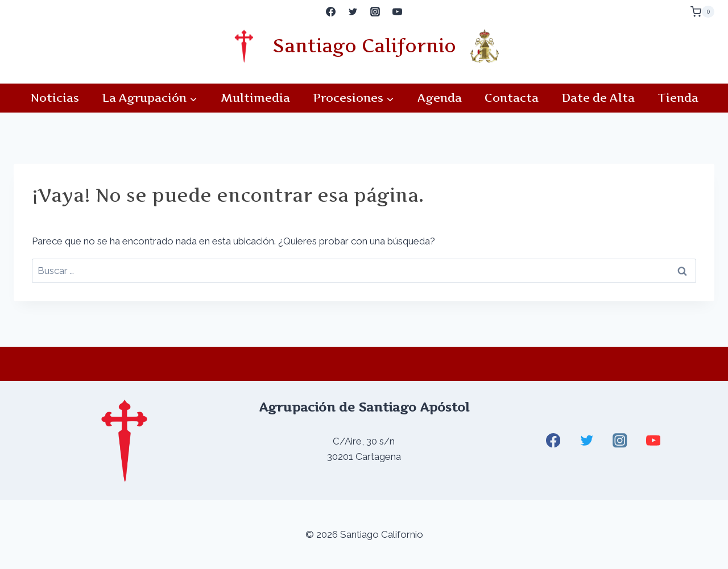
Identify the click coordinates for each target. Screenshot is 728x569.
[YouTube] (398, 12)
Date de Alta (598, 98)
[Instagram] (375, 12)
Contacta (512, 98)
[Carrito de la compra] (702, 12)
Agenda (440, 98)
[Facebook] (330, 12)
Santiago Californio (364, 46)
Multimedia (255, 98)
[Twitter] (353, 12)
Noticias (55, 98)
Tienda (678, 98)
